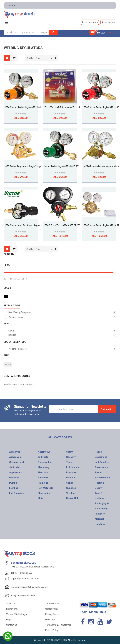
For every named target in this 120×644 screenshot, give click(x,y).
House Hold (73, 498)
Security (71, 457)
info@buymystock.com (23, 595)
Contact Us (12, 625)
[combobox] (31, 32)
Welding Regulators (62, 349)
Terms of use (52, 604)
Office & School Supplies (71, 483)
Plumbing (43, 483)
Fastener (100, 514)
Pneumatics (101, 467)
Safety (70, 452)
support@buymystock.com (25, 579)
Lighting (14, 488)
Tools (69, 462)
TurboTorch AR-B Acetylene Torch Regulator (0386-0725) (73, 107)
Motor (41, 498)
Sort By (30, 58)
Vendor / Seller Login (16, 614)
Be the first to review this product (21, 114)
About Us (11, 604)
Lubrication (73, 467)
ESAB (62, 331)
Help (8, 620)
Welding (71, 493)
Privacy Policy (52, 614)
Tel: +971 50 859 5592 (22, 573)
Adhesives (15, 457)
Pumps (13, 483)
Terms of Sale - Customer (58, 625)
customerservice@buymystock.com (29, 587)
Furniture (71, 472)
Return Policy (52, 630)
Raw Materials (45, 488)
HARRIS (62, 335)
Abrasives (15, 452)
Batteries (14, 478)
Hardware (43, 478)
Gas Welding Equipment (62, 312)
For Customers (91, 22)
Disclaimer (50, 620)
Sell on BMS (12, 609)
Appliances (15, 472)
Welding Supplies (62, 317)
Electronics (44, 493)
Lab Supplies (16, 493)
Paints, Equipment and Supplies (102, 457)
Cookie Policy (52, 609)
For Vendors (110, 22)
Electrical (43, 472)
